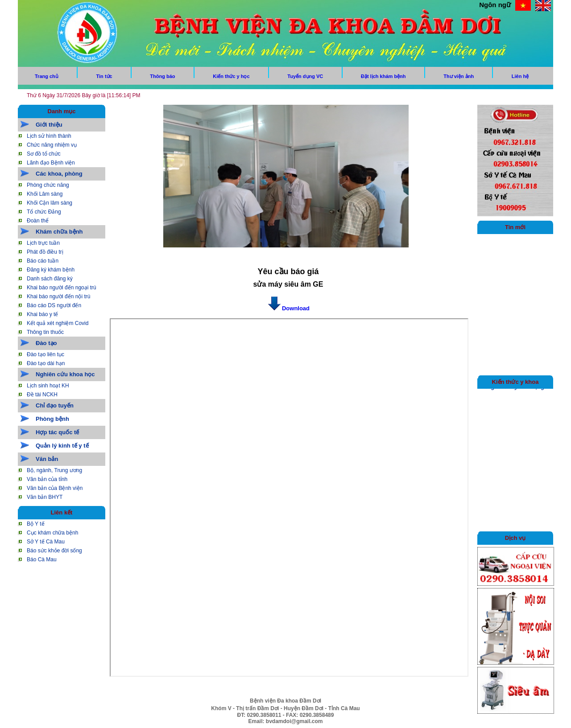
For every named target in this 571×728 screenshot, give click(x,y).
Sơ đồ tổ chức (44, 154)
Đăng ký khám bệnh (51, 270)
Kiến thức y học (231, 76)
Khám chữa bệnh (59, 232)
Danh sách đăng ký (50, 279)
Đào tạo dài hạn (46, 363)
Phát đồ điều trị (45, 252)
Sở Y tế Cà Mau (46, 542)
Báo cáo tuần (43, 261)
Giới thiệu (49, 125)
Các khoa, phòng (59, 174)
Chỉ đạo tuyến (55, 405)
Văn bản (47, 459)
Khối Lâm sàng (45, 194)
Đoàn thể (38, 221)
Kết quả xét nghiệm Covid (58, 323)
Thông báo (162, 76)
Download (288, 308)
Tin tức (104, 76)
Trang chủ (47, 76)
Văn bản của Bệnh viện (55, 488)
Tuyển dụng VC (305, 76)
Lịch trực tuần (43, 243)
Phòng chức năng (48, 185)
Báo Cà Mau (42, 559)
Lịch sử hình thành (49, 136)
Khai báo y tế (42, 314)
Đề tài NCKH (42, 395)
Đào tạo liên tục (46, 354)
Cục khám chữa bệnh (52, 533)
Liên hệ (520, 76)
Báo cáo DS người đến (54, 305)
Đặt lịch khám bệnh (383, 76)
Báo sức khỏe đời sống (54, 551)
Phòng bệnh (52, 419)
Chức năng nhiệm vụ (52, 145)
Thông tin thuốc (45, 332)
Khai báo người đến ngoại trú (62, 288)
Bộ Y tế (36, 524)
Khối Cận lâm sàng (50, 203)
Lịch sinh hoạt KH (48, 386)
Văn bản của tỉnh (47, 479)
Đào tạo (46, 343)
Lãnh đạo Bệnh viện (51, 163)
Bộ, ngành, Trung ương (54, 470)
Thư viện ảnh (459, 76)
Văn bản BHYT (45, 497)
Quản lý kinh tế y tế (62, 446)
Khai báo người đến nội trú (58, 296)
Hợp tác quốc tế (57, 432)
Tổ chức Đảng (44, 212)
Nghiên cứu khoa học (65, 374)
